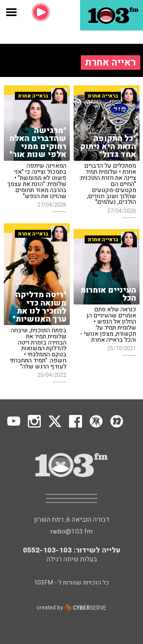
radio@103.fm (71, 531)
